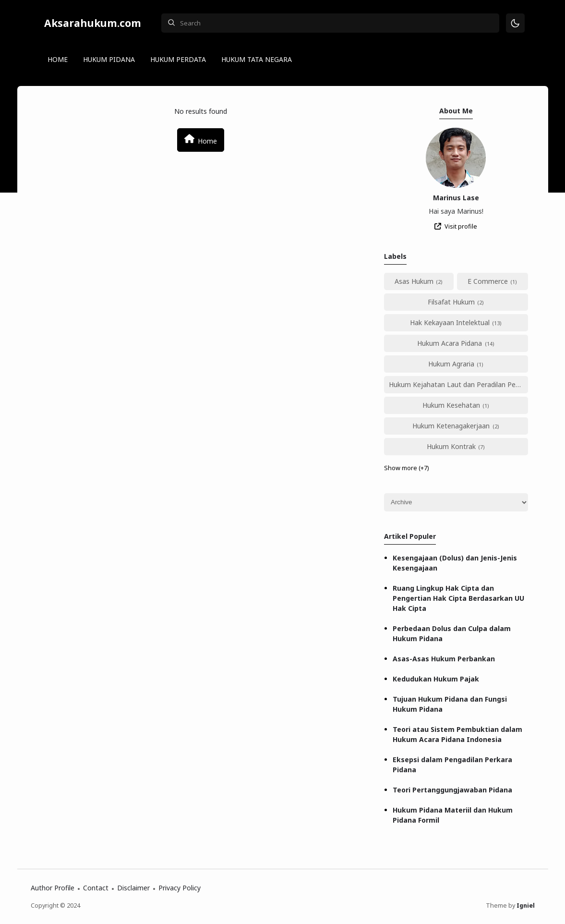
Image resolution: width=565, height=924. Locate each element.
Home (201, 140)
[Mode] (515, 23)
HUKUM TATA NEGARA (257, 59)
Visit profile (461, 226)
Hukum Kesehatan (451, 405)
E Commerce (488, 281)
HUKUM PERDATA (178, 59)
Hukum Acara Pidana (450, 343)
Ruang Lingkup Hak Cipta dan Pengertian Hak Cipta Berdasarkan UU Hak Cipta (458, 598)
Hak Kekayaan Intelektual (450, 322)
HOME (58, 59)
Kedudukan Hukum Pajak (436, 679)
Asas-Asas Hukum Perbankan (444, 659)
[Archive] (456, 502)
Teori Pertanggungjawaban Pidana (452, 790)
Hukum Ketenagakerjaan (451, 426)
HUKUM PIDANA (109, 59)
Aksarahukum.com (93, 23)
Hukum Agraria (451, 364)
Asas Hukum (414, 281)
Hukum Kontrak (451, 446)
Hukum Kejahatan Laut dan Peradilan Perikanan (458, 384)
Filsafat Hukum (451, 302)
